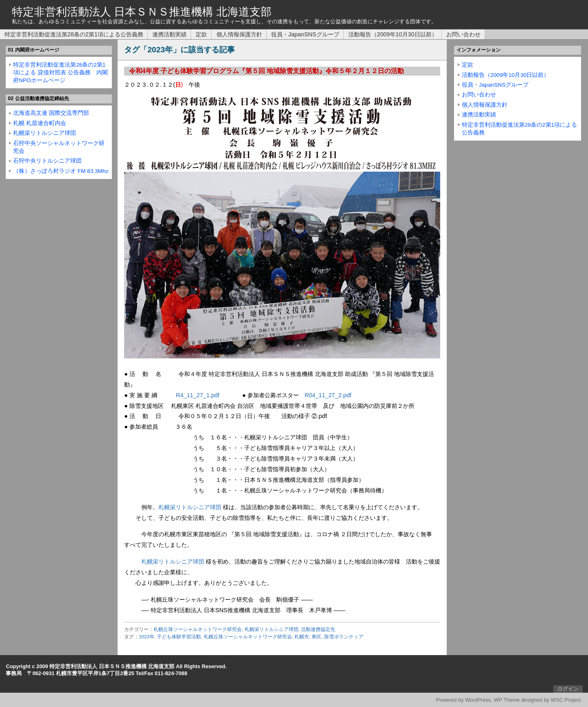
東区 (316, 637)
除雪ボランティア (344, 637)
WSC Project (566, 700)
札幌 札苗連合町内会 (40, 123)
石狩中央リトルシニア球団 (47, 161)
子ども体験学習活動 (179, 637)
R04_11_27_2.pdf (328, 395)
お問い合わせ (463, 34)
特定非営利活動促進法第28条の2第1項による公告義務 (74, 34)
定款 (201, 34)
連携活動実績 (169, 34)
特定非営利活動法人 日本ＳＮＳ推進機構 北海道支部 (142, 12)
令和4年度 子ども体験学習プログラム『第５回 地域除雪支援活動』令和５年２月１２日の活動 (267, 71)
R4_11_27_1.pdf (198, 395)
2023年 (147, 637)
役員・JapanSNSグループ (305, 34)
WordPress (478, 700)
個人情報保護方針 (239, 34)
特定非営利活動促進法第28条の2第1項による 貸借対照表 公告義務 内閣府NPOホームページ (60, 73)
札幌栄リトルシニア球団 (190, 507)
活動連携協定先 (318, 629)
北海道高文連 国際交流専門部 (51, 113)
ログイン (568, 689)
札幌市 (302, 637)
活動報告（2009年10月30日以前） (393, 34)
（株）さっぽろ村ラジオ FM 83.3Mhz (61, 171)
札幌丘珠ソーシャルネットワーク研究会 (198, 629)
